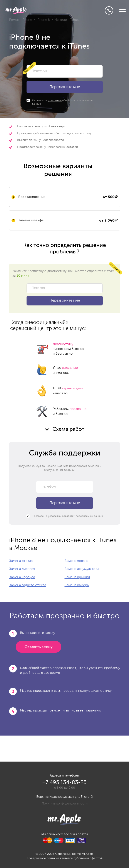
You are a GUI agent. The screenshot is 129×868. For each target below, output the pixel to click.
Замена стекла (21, 561)
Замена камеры (77, 585)
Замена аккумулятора (82, 569)
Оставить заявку (39, 647)
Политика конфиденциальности (65, 804)
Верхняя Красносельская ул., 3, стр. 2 (64, 797)
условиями (55, 100)
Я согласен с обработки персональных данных (60, 102)
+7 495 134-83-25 (109, 10)
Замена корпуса (22, 577)
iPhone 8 (43, 20)
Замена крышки (77, 577)
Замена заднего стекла (28, 585)
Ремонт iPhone (21, 20)
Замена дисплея (22, 569)
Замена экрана (76, 561)
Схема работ (68, 429)
